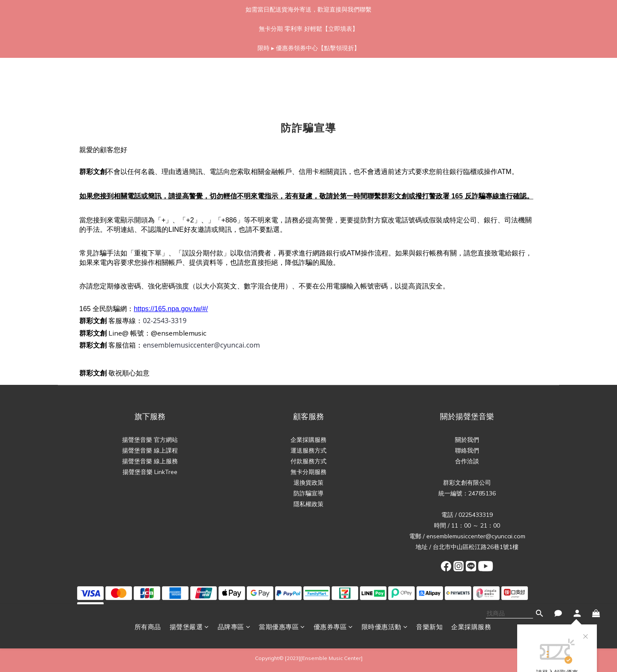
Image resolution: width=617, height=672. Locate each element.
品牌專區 (234, 80)
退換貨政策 (308, 483)
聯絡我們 (467, 450)
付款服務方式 (308, 461)
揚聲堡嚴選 (189, 80)
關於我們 (467, 440)
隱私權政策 (308, 504)
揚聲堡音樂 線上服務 (150, 461)
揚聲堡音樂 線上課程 (150, 450)
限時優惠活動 (385, 80)
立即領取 (557, 150)
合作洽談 (467, 461)
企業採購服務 (471, 80)
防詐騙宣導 (308, 493)
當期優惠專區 (282, 80)
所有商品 (148, 80)
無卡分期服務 (308, 472)
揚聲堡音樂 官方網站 (150, 440)
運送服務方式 (308, 450)
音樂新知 (429, 80)
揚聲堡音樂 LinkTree (150, 472)
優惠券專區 (333, 80)
